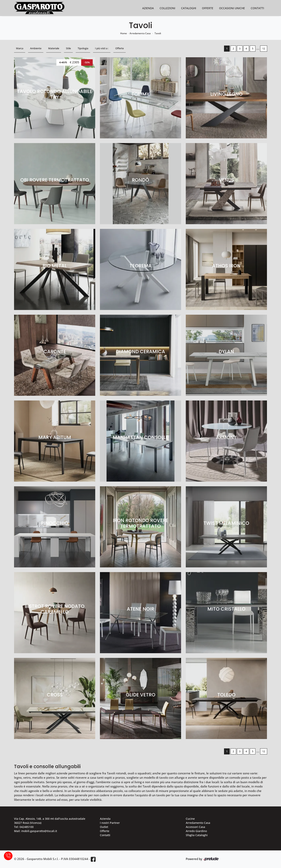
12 (264, 48)
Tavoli (158, 33)
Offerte (208, 8)
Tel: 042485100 (24, 827)
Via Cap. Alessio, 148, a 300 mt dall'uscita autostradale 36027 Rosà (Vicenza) (50, 821)
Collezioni (167, 8)
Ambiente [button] (36, 48)
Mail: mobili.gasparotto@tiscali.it (36, 831)
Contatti (257, 8)
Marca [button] (20, 48)
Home (124, 33)
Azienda (148, 8)
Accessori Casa (195, 827)
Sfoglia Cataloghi (197, 835)
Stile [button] (68, 48)
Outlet (104, 827)
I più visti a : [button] (102, 48)
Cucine (190, 819)
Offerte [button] (120, 48)
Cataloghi (189, 8)
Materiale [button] (54, 48)
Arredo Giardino (196, 831)
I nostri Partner (110, 823)
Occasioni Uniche (232, 8)
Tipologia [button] (83, 48)
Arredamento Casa (140, 33)
